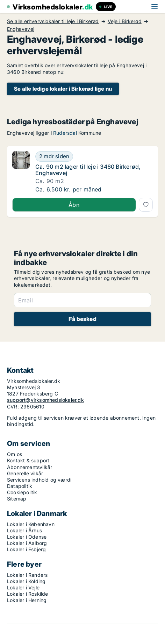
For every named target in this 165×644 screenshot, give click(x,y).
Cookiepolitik (22, 492)
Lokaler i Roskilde (28, 594)
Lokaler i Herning (27, 600)
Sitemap (17, 499)
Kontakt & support (28, 460)
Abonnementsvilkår (30, 467)
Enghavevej (21, 29)
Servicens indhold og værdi (39, 480)
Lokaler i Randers (27, 575)
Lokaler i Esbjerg (26, 549)
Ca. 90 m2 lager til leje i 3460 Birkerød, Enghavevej (88, 170)
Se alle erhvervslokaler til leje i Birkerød (53, 21)
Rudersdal (65, 133)
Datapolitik (20, 486)
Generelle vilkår (25, 473)
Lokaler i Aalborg (27, 543)
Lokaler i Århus (24, 530)
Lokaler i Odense (27, 537)
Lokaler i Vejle (23, 587)
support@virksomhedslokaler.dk (45, 400)
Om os (15, 454)
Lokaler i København (31, 524)
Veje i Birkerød (125, 21)
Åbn (74, 205)
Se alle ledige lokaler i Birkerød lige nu (63, 89)
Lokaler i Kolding (26, 581)
